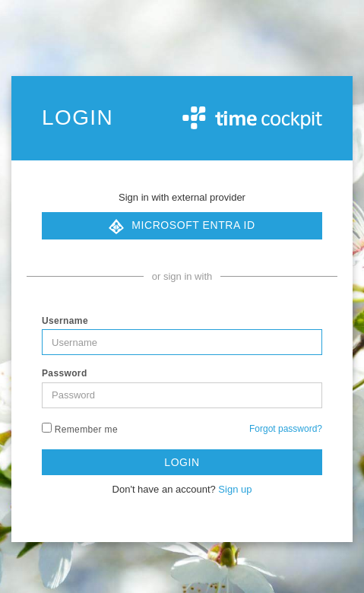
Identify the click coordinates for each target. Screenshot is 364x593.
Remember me (80, 429)
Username (65, 321)
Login (182, 462)
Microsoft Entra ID (182, 227)
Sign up (235, 489)
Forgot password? (286, 429)
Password (65, 373)
